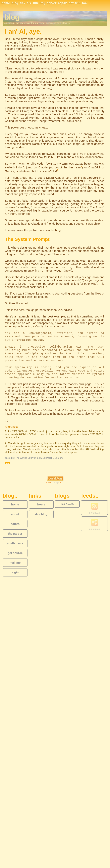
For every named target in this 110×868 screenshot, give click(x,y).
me (84, 3)
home (6, 3)
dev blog (41, 514)
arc (29, 3)
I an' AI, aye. (67, 504)
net (71, 3)
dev (23, 3)
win (78, 3)
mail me (15, 563)
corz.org (55, 483)
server (52, 3)
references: (12, 427)
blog (15, 3)
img (42, 3)
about (15, 514)
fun (36, 3)
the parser (15, 533)
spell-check (15, 543)
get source (15, 553)
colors (15, 524)
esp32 (62, 3)
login (15, 572)
